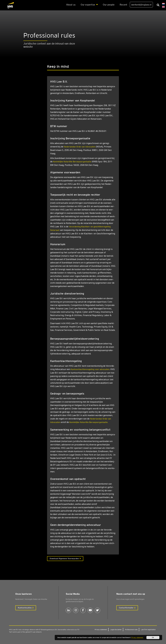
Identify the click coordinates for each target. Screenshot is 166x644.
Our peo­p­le (109, 5)
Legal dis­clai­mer (116, 630)
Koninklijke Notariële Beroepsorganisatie (72, 162)
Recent (123, 5)
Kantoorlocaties (25, 608)
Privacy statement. (137, 638)
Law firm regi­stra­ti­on (148, 630)
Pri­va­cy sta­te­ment (101, 630)
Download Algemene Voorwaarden (64, 559)
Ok (153, 638)
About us (71, 5)
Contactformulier (126, 608)
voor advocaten (90, 369)
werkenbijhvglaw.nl (141, 5)
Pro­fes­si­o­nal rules (131, 630)
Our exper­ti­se (88, 5)
